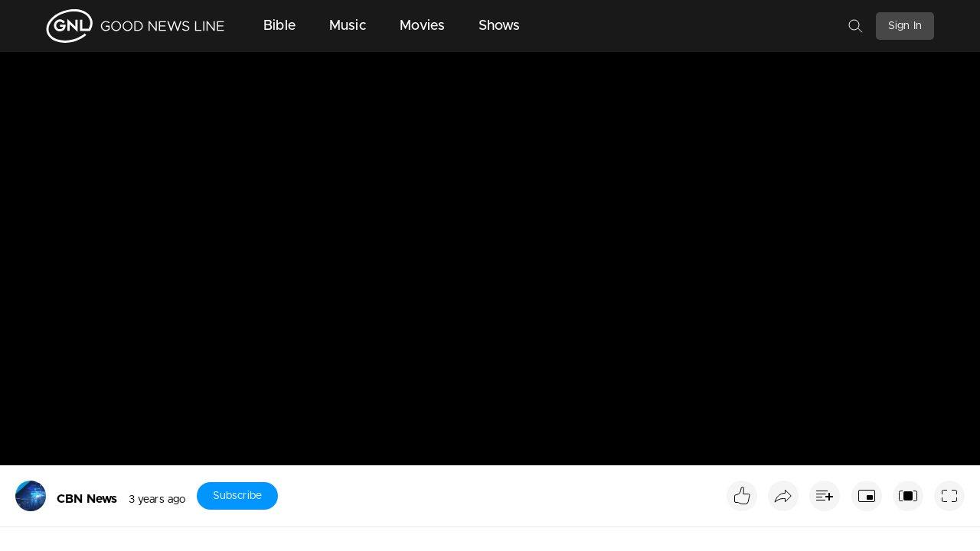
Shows (500, 26)
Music (348, 26)
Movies (422, 26)
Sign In (905, 26)
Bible (279, 26)
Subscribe (237, 496)
